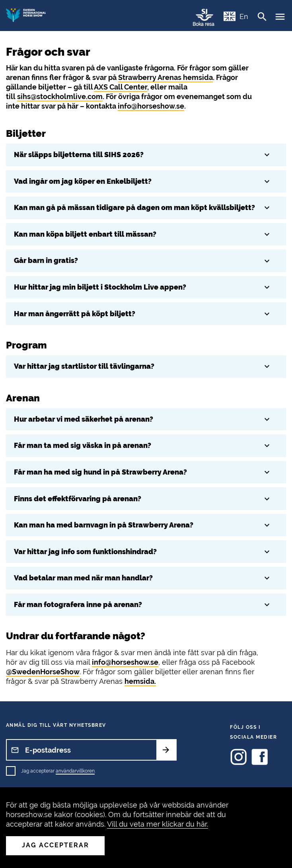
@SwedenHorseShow (43, 672)
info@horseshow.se (151, 106)
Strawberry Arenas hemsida (165, 77)
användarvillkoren (75, 771)
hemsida (139, 681)
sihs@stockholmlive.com (60, 96)
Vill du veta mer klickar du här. (158, 824)
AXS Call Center (121, 87)
